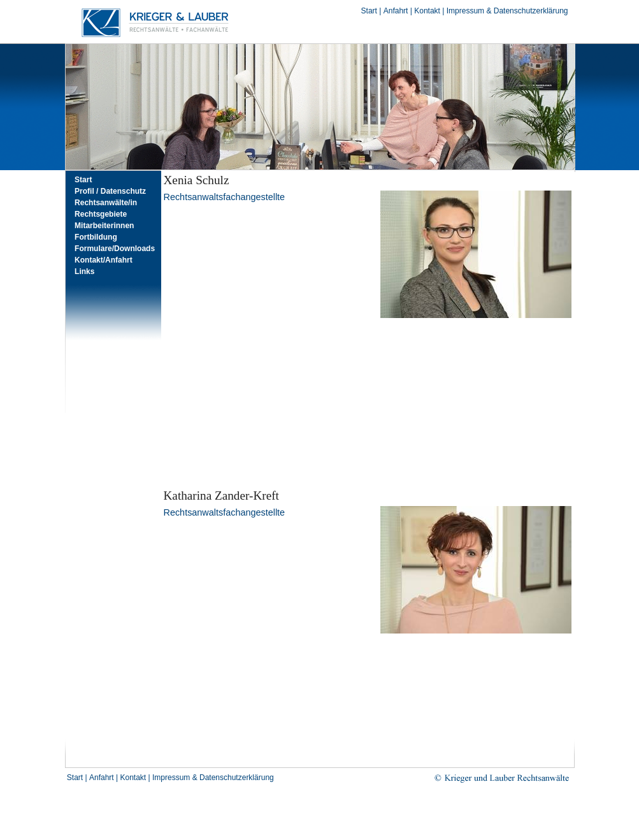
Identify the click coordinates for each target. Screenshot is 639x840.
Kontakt (427, 11)
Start (369, 11)
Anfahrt (396, 11)
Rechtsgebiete (101, 214)
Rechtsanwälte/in (106, 203)
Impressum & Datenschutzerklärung (507, 11)
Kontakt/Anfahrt (104, 260)
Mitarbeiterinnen (104, 226)
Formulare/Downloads (115, 249)
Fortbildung (96, 237)
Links (84, 272)
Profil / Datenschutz (110, 191)
